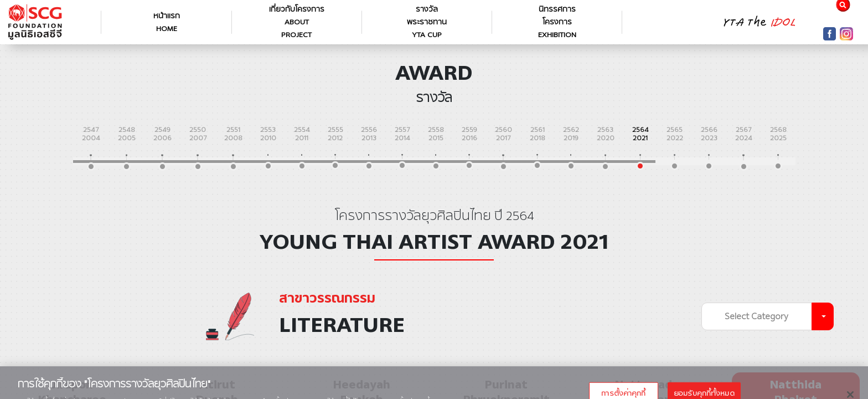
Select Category (756, 316)
